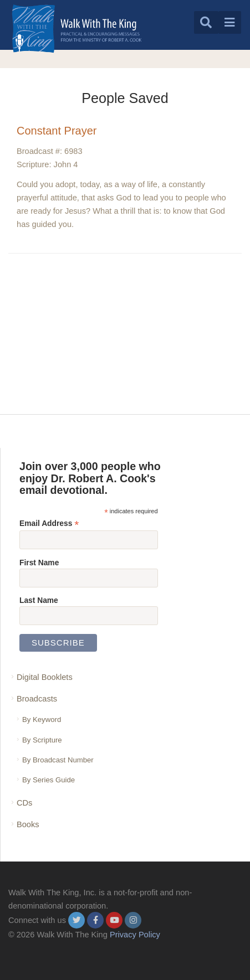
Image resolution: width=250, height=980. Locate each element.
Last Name (39, 600)
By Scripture (42, 740)
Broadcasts (37, 699)
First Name (39, 563)
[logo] (77, 29)
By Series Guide (49, 780)
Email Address (49, 523)
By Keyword (42, 719)
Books (28, 824)
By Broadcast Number (58, 760)
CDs (24, 803)
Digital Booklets (45, 677)
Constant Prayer (57, 131)
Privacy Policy (135, 935)
